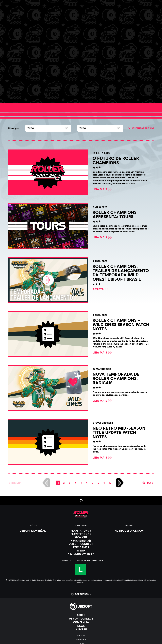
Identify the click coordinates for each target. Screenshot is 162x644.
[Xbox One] (81, 537)
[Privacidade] (81, 640)
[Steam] (81, 550)
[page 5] (81, 483)
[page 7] (93, 483)
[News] (81, 626)
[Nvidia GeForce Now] (129, 531)
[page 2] (64, 483)
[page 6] (87, 483)
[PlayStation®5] (81, 534)
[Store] (81, 615)
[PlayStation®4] (81, 531)
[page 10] (110, 483)
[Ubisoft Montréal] (33, 531)
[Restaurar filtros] (141, 128)
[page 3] (70, 483)
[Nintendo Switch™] (81, 554)
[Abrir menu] (4, 13)
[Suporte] (81, 629)
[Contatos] (81, 636)
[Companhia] (81, 622)
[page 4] (75, 483)
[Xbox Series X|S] (81, 541)
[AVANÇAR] (120, 483)
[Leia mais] (26, 95)
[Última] (148, 483)
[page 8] (98, 483)
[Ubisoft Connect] (81, 619)
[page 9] (104, 483)
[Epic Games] (81, 547)
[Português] (81, 594)
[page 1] (58, 483)
